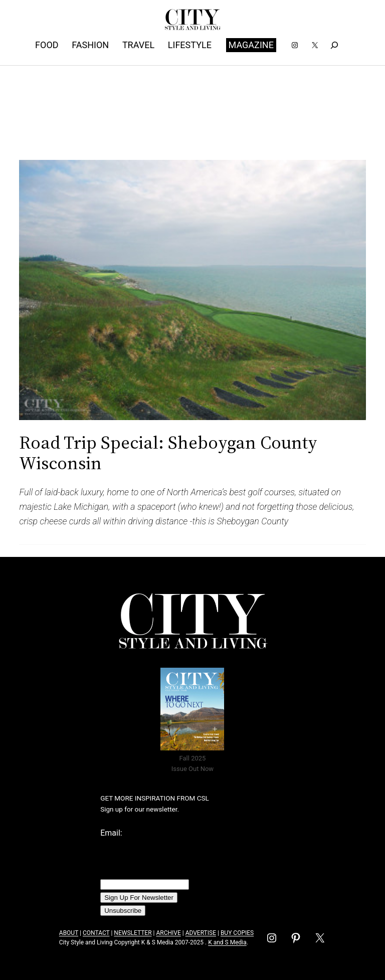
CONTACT (96, 933)
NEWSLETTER (133, 933)
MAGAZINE (251, 45)
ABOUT (69, 933)
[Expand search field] (334, 45)
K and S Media (227, 942)
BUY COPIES (237, 933)
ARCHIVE (168, 933)
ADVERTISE (201, 933)
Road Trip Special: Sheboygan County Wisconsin (168, 453)
